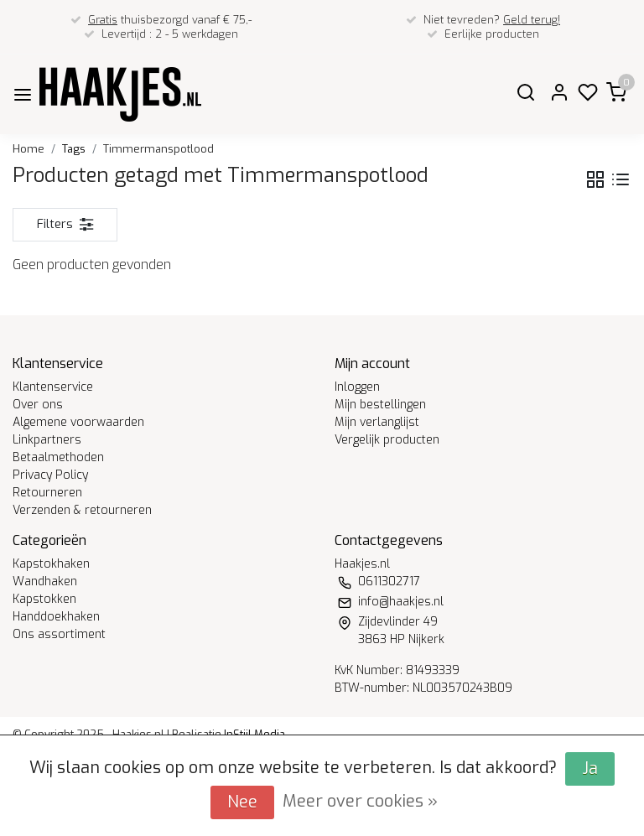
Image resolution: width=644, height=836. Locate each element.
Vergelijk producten (387, 440)
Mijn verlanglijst (377, 422)
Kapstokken (44, 599)
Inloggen (357, 387)
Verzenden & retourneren (82, 510)
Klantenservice (53, 387)
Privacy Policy (50, 475)
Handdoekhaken (56, 617)
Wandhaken (45, 582)
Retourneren (47, 493)
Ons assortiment (59, 634)
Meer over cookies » (360, 801)
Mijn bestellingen (380, 405)
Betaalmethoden (58, 457)
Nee (242, 802)
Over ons (38, 405)
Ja (590, 768)
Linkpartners (47, 440)
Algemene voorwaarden (78, 422)
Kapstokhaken (51, 564)
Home (29, 149)
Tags (74, 149)
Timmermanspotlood (158, 149)
